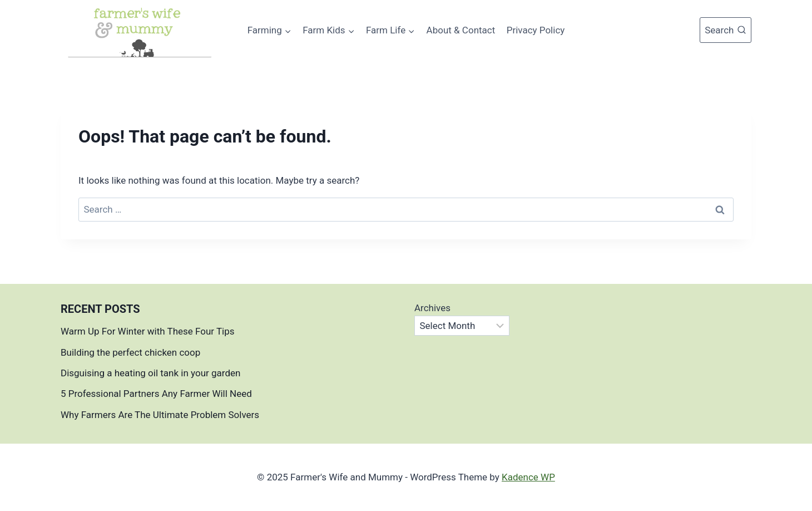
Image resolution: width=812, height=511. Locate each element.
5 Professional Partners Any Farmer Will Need (156, 394)
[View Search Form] (726, 30)
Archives (432, 308)
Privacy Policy (536, 30)
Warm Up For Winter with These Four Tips (148, 331)
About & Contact (461, 30)
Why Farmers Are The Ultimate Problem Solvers (160, 415)
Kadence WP (528, 477)
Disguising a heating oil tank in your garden (150, 373)
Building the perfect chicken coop (130, 352)
